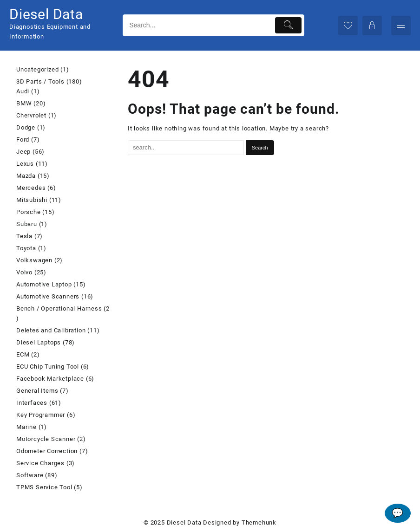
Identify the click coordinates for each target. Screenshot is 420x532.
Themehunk (259, 522)
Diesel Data (46, 14)
